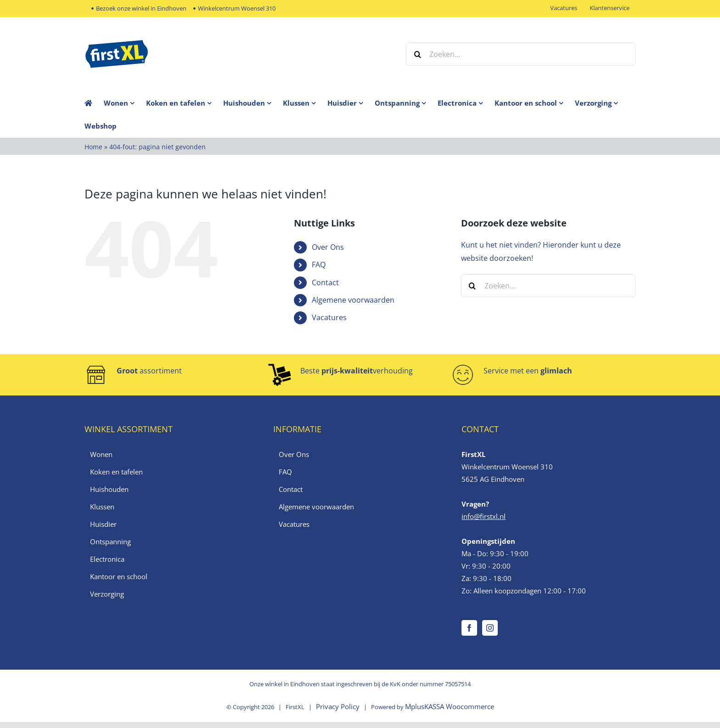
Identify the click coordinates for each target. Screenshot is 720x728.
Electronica (107, 559)
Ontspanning (110, 542)
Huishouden (109, 489)
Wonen (101, 454)
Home (93, 147)
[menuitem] (125, 103)
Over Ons (328, 247)
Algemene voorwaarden (353, 300)
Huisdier (103, 524)
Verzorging (107, 594)
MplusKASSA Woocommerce (450, 706)
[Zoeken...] (521, 54)
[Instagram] (490, 628)
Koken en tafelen (116, 472)
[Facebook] (469, 628)
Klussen (102, 507)
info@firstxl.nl (484, 516)
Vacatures (329, 317)
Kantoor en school (119, 576)
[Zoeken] (417, 54)
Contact (325, 282)
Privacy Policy (338, 706)
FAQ (319, 265)
